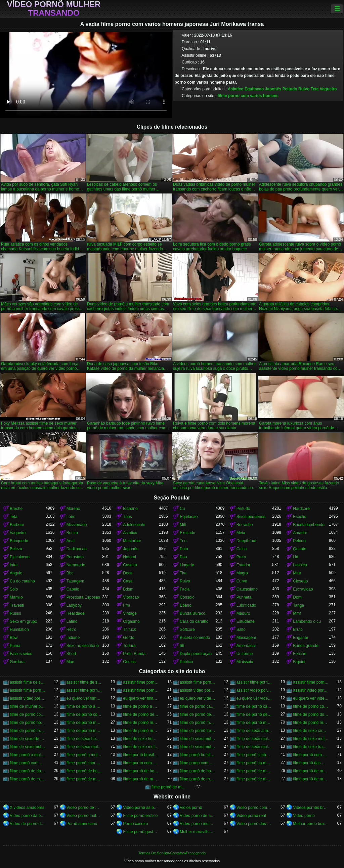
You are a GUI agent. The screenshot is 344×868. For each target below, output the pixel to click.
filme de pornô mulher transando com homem (28, 731)
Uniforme (245, 654)
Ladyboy (74, 605)
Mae (297, 573)
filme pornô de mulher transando (84, 779)
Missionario (77, 525)
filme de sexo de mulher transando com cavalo (28, 739)
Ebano (186, 605)
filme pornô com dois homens (311, 755)
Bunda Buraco (192, 613)
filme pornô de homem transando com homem (198, 771)
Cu (182, 509)
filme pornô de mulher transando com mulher (254, 779)
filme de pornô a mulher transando (84, 706)
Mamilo (16, 597)
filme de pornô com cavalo (311, 706)
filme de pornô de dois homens (198, 714)
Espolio (299, 517)
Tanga (298, 605)
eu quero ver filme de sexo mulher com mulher (84, 698)
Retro (71, 630)
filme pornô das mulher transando (311, 763)
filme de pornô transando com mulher (198, 731)
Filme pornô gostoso (141, 832)
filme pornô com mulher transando (28, 763)
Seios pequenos (251, 517)
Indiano (73, 638)
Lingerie (187, 565)
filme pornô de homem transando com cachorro (141, 771)
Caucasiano (247, 589)
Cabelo (73, 589)
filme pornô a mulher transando (28, 755)
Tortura (129, 646)
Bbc (70, 573)
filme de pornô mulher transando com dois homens (311, 723)
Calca (242, 549)
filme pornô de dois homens (28, 771)
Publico (186, 662)
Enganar (300, 638)
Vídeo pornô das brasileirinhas (254, 824)
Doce (128, 573)
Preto (241, 557)
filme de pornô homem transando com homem (28, 723)
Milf (183, 525)
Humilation (19, 630)
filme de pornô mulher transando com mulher (141, 731)
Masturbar (132, 541)
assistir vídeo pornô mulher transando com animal (311, 690)
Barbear (17, 525)
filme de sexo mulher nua (254, 739)
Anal (71, 541)
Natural (130, 557)
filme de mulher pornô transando (28, 706)
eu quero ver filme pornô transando (141, 698)
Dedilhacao (77, 549)
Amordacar (246, 646)
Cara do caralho (194, 621)
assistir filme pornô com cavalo (141, 682)
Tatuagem (75, 581)
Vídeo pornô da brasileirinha (28, 816)
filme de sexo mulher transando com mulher (198, 747)
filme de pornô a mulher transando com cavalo (141, 706)
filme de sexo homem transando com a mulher (84, 739)
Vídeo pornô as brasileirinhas (141, 808)
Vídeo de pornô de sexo (28, 824)
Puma (15, 646)
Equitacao (254, 89)
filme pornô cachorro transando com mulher (254, 755)
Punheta (244, 597)
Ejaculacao (20, 557)
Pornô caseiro (135, 824)
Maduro (243, 613)
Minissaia (245, 662)
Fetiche (299, 654)
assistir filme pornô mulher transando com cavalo (141, 690)
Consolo (187, 597)
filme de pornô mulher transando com (198, 723)
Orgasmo (131, 621)
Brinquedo (19, 541)
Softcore (187, 630)
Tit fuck (129, 630)
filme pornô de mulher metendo (311, 771)
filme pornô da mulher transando (254, 763)
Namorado (76, 565)
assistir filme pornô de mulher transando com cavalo (311, 682)
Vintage (130, 613)
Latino (72, 621)
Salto (241, 630)
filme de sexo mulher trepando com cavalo (254, 747)
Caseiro (130, 565)
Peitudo (290, 89)
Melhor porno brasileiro (311, 824)
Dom (297, 597)
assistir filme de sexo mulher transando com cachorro (84, 682)
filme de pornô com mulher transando (28, 714)
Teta (315, 89)
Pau (183, 557)
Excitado (187, 533)
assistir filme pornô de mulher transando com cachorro (254, 682)
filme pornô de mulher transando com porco (311, 779)
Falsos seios (21, 654)
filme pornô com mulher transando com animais (84, 763)
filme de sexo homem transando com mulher (141, 739)
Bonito (72, 533)
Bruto (298, 630)
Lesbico (300, 565)
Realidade (76, 613)
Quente (299, 549)
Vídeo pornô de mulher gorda (84, 808)
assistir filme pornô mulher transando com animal (84, 690)
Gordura (17, 662)
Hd (295, 557)
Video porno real (251, 816)
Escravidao (303, 589)
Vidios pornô (191, 808)
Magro (242, 573)
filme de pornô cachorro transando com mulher (198, 706)
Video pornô (304, 816)
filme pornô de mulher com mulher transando (254, 771)
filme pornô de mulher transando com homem (198, 779)
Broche (16, 509)
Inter (14, 565)
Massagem (246, 638)
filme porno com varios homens (248, 96)
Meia (241, 533)
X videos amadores (27, 808)
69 (182, 646)
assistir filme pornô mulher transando (28, 690)
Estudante (246, 621)
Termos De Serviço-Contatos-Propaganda (172, 853)
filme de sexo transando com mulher (311, 747)
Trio (183, 541)
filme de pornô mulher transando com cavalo (254, 723)
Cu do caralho (22, 581)
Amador (300, 533)
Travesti (17, 605)
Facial (185, 589)
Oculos (129, 662)
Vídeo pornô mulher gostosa (198, 824)
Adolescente (134, 525)
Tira (183, 573)
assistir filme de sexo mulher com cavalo (28, 682)
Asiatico (236, 89)
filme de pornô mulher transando (141, 723)
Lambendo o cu (307, 621)
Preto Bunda (134, 654)
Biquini (299, 662)
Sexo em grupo (23, 621)
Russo (15, 613)
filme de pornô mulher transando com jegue (84, 731)
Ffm (126, 605)
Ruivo (304, 89)
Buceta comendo (195, 638)
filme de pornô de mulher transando (254, 714)
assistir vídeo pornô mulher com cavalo (254, 690)
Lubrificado (246, 605)
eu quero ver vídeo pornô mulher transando (254, 698)
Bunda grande (306, 646)
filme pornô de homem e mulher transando (84, 771)
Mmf (297, 613)
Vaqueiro (328, 89)
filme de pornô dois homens (311, 714)
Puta (184, 549)
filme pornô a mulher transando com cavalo (84, 755)
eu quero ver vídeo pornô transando (311, 698)
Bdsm (128, 589)
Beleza (16, 549)
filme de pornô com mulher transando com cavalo (84, 714)
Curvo (242, 581)
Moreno (73, 509)
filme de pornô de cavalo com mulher (141, 714)
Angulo (16, 573)
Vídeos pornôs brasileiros (311, 808)
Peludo (299, 541)
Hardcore (301, 509)
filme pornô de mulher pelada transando (28, 779)
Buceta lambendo (309, 525)
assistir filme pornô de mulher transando (198, 682)
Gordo (128, 638)
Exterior (243, 565)
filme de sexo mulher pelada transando (311, 739)
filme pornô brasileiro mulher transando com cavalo (198, 755)
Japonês (273, 89)
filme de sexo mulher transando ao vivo (28, 747)
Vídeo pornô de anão (198, 816)
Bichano (130, 509)
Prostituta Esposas (83, 597)
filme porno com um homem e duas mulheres (141, 763)
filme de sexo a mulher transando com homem (254, 731)
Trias (127, 517)
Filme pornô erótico (140, 816)
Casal (128, 581)
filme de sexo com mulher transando (311, 731)
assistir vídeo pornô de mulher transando (198, 690)
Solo (14, 589)
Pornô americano (82, 824)
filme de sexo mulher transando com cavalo (84, 747)
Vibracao (131, 597)
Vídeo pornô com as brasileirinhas (254, 808)
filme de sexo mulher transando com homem (141, 747)
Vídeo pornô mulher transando (54, 9)
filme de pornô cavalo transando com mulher (254, 706)
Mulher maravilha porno (198, 832)
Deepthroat (246, 541)
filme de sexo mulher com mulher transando (198, 739)
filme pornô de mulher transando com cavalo (141, 779)
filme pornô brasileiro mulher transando (141, 755)
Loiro (71, 517)
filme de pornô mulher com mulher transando (84, 723)
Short (71, 654)
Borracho (245, 525)
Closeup (300, 581)
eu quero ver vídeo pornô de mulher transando (198, 698)
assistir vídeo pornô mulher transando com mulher (28, 698)
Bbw (14, 638)
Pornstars (75, 557)
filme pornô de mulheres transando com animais (169, 787)
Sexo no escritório (83, 646)
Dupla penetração (196, 654)
